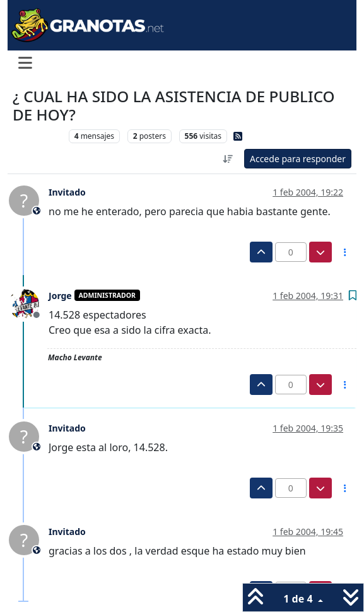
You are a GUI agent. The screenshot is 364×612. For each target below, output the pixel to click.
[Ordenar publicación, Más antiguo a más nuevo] (228, 159)
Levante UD (38, 136)
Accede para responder (298, 159)
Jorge (60, 296)
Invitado (67, 192)
